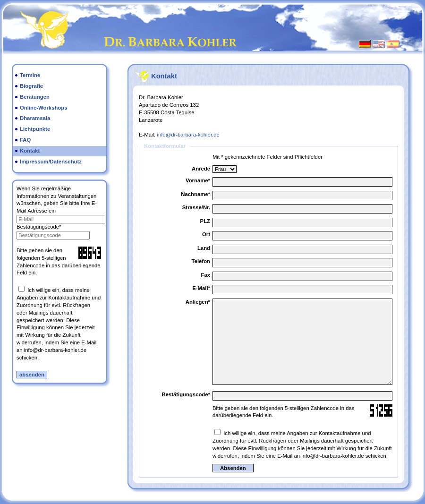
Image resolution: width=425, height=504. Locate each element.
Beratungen (35, 97)
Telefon (201, 261)
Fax (205, 275)
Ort (206, 234)
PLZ (205, 221)
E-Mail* (201, 288)
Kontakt (30, 151)
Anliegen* (198, 302)
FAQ (25, 140)
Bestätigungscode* (39, 227)
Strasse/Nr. (196, 207)
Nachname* (195, 194)
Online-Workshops (44, 108)
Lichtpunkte (35, 129)
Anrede (201, 169)
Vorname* (198, 180)
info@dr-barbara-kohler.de (188, 135)
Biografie (31, 86)
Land (204, 248)
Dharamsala (35, 118)
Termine (30, 75)
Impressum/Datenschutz (51, 162)
